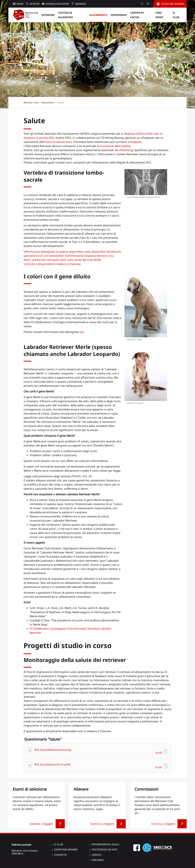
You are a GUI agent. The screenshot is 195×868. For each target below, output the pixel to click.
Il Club (59, 844)
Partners (98, 860)
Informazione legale (105, 844)
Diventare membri (66, 850)
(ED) (51, 138)
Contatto (61, 855)
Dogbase (136, 142)
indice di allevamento (58, 142)
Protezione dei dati (105, 850)
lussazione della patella (115, 146)
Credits (97, 855)
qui (82, 332)
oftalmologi (126, 150)
